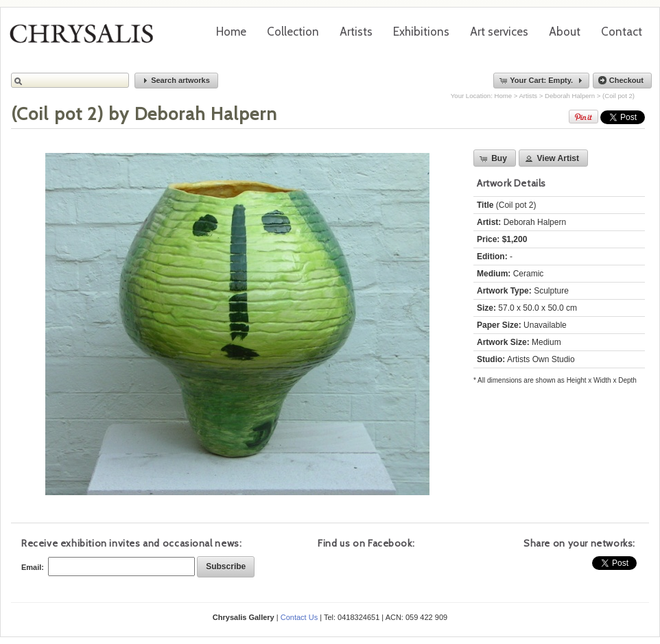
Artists (356, 32)
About (565, 32)
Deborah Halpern (570, 96)
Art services (499, 32)
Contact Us (299, 617)
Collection (293, 32)
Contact (622, 32)
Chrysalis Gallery (86, 38)
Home (231, 32)
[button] (176, 81)
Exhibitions (421, 32)
